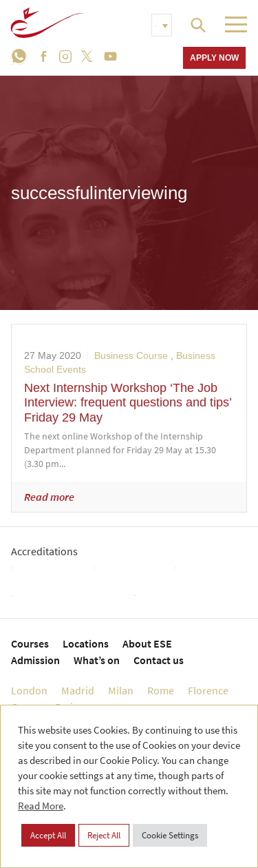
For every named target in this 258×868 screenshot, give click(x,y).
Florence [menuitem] (208, 690)
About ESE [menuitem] (147, 643)
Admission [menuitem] (35, 660)
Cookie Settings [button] (170, 835)
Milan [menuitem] (121, 690)
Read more (49, 497)
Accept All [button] (48, 835)
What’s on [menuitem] (97, 660)
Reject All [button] (104, 835)
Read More (41, 806)
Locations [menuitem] (86, 643)
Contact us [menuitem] (159, 660)
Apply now (214, 58)
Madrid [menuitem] (78, 690)
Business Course (131, 355)
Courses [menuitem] (30, 643)
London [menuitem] (29, 690)
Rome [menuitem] (161, 690)
